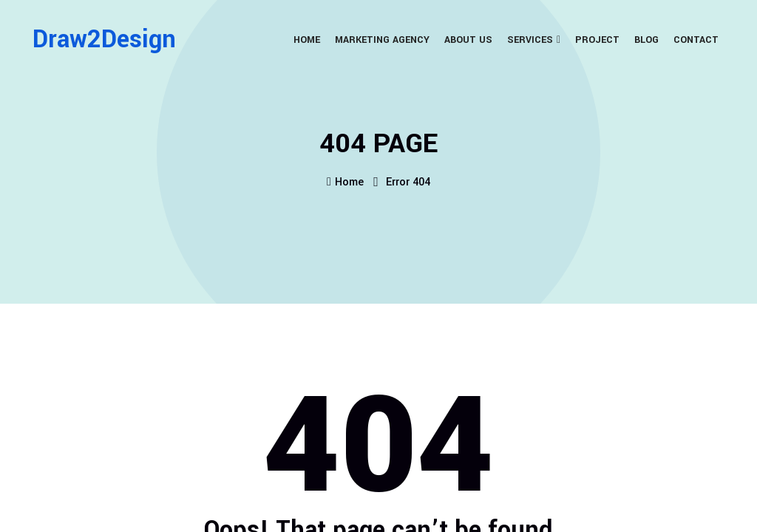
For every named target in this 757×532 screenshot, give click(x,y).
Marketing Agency (382, 40)
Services (530, 40)
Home (307, 40)
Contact (696, 40)
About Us (468, 40)
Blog (646, 40)
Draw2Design (104, 40)
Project (597, 40)
